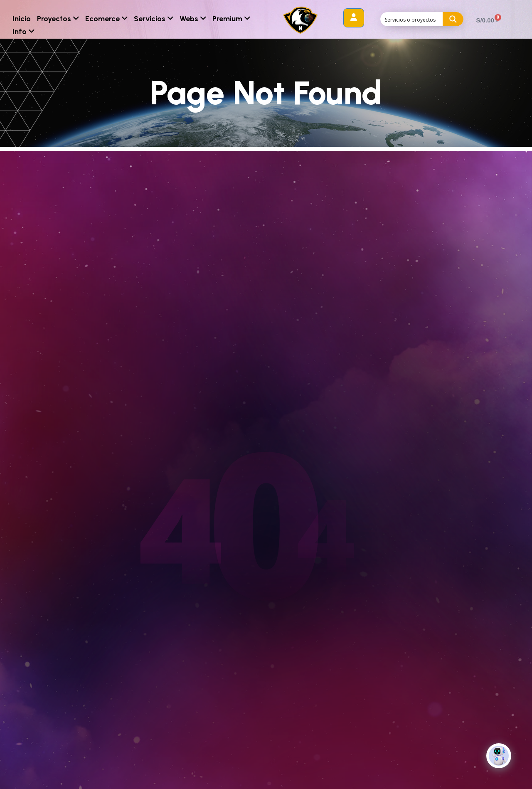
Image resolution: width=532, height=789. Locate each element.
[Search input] (412, 19)
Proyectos (58, 19)
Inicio (22, 19)
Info (23, 32)
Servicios (154, 19)
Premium (231, 19)
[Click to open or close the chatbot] (499, 756)
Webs (193, 19)
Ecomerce (106, 19)
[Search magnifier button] (453, 19)
